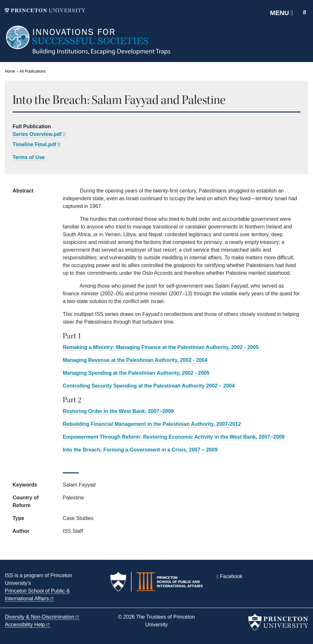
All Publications (32, 71)
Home (10, 71)
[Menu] (281, 13)
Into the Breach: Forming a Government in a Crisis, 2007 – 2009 (140, 450)
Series (40, 134)
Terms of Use (29, 157)
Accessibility (28, 625)
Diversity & (42, 617)
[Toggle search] (304, 13)
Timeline (37, 144)
